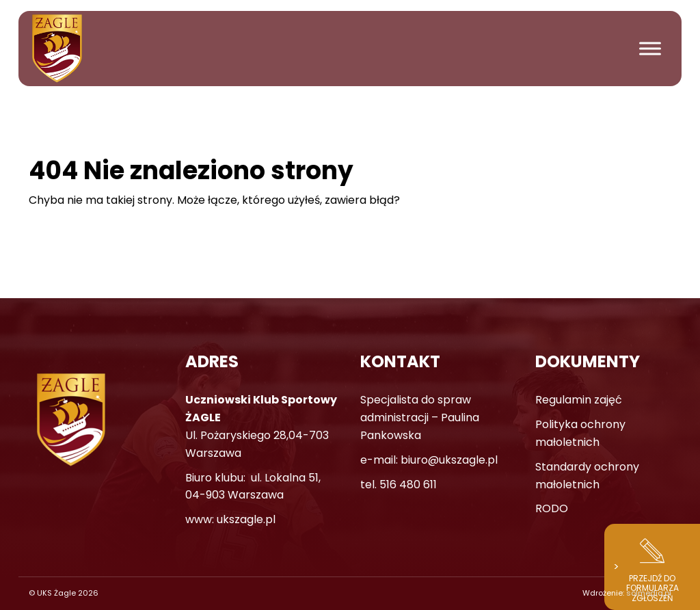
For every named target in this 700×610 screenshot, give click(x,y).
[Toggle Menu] (650, 48)
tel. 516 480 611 (399, 485)
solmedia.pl (649, 593)
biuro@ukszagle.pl (449, 460)
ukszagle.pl (246, 519)
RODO (552, 508)
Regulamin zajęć (579, 400)
